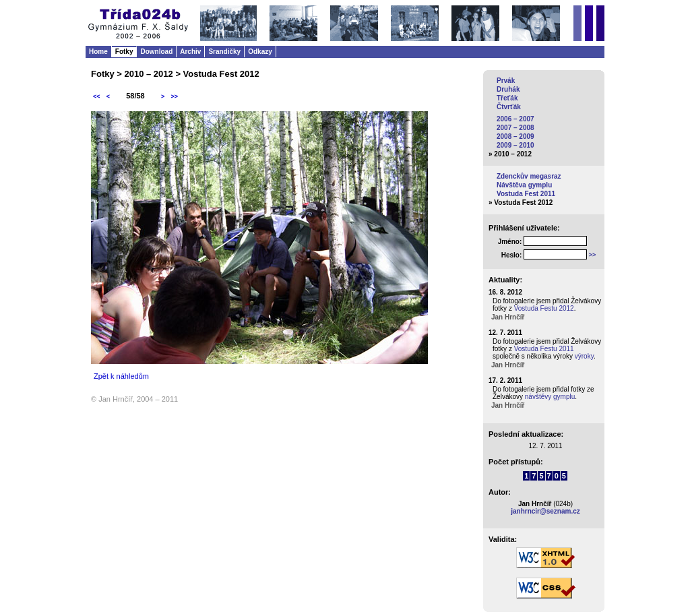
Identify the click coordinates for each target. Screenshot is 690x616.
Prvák (506, 81)
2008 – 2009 (515, 136)
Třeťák (507, 98)
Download (156, 52)
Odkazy (260, 52)
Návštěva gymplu (524, 185)
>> (174, 96)
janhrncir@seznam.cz (545, 511)
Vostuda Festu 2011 (544, 349)
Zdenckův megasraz (529, 176)
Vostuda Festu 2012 (544, 308)
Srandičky (224, 52)
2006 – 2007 (515, 119)
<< (97, 96)
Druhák (508, 89)
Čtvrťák (509, 107)
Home (98, 52)
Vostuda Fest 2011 (526, 194)
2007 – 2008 (515, 128)
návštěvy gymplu (550, 397)
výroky (584, 356)
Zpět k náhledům (121, 376)
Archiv (190, 52)
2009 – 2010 (515, 145)
